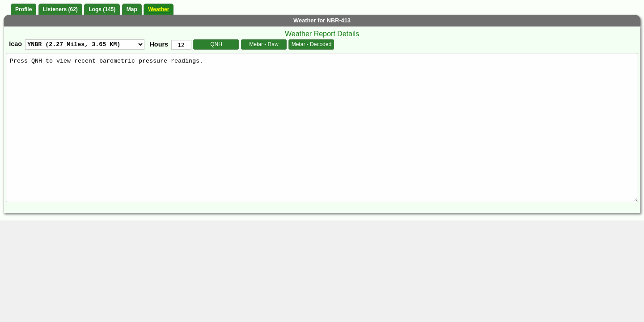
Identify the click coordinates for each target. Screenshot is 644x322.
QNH (216, 44)
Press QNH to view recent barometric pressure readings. (322, 127)
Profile (23, 9)
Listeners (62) (60, 9)
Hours (159, 44)
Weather (159, 9)
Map (132, 9)
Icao (15, 44)
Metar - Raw (264, 44)
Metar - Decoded (311, 44)
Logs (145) (102, 9)
